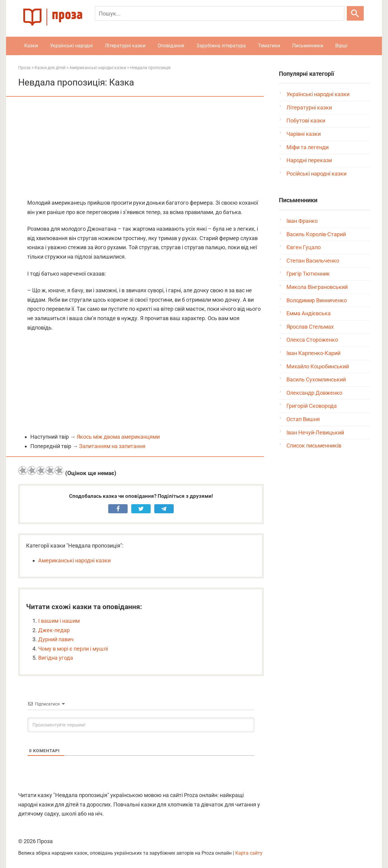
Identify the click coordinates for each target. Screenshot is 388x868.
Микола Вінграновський (317, 287)
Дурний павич (56, 639)
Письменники (308, 46)
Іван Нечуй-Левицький (315, 432)
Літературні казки (125, 46)
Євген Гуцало (304, 247)
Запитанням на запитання (112, 446)
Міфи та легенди (308, 147)
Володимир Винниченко (317, 300)
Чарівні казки (304, 134)
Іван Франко (302, 221)
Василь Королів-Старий (316, 234)
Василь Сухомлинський (316, 379)
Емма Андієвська (309, 313)
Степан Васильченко (313, 261)
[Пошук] (220, 13)
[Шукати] (355, 13)
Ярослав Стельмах (310, 327)
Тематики (269, 46)
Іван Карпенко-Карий (313, 353)
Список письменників (314, 446)
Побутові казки (306, 121)
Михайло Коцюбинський (318, 366)
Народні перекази (309, 160)
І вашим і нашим (59, 621)
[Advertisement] (141, 148)
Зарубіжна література (221, 46)
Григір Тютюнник (308, 274)
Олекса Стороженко (312, 340)
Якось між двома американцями (118, 437)
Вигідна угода (56, 658)
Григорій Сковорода (312, 406)
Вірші (341, 46)
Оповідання (171, 46)
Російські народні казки (316, 174)
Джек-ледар (54, 630)
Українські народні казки (318, 94)
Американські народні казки (74, 560)
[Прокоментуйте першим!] (141, 725)
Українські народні (71, 46)
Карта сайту (249, 853)
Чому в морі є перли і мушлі (73, 649)
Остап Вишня (303, 419)
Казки (31, 46)
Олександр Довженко (314, 393)
